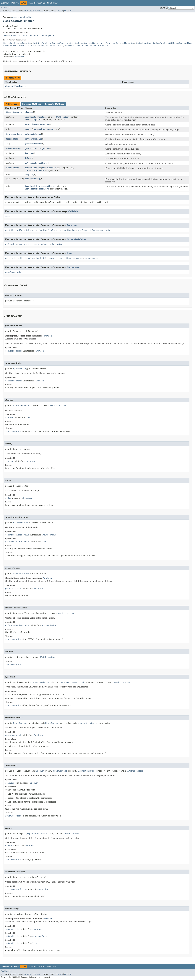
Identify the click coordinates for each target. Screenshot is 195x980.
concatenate (25, 244)
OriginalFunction (125, 43)
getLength (10, 258)
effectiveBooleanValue (37, 124)
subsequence (91, 258)
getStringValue (26, 258)
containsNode (41, 244)
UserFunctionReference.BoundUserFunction (87, 46)
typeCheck (30, 186)
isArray (29, 153)
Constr (27, 11)
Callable (7, 35)
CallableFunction (42, 43)
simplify (29, 175)
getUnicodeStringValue (37, 148)
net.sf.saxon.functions (23, 17)
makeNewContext (33, 168)
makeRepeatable (13, 272)
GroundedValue (31, 35)
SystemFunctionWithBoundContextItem (172, 43)
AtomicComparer (33, 120)
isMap (28, 158)
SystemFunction (144, 43)
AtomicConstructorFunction (17, 43)
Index (49, 3)
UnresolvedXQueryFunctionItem (47, 46)
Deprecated (40, 3)
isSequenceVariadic (100, 230)
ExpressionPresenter (44, 129)
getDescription (25, 230)
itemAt (60, 258)
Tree (31, 3)
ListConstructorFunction (102, 43)
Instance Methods (32, 104)
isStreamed (49, 258)
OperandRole (12, 139)
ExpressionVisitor (46, 186)
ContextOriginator (35, 170)
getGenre (83, 230)
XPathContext (62, 117)
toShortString (32, 179)
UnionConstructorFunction (16, 46)
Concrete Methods (55, 104)
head (38, 258)
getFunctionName (67, 230)
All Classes (6, 8)
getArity (10, 230)
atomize (29, 112)
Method (36, 11)
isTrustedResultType (36, 163)
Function (18, 35)
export (28, 129)
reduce (80, 258)
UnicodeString (13, 148)
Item (42, 35)
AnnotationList (14, 134)
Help (55, 3)
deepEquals (31, 117)
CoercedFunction (60, 43)
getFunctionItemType (46, 230)
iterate (70, 258)
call (8, 216)
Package (15, 3)
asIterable (11, 244)
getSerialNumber (33, 144)
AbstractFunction (14, 86)
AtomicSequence (14, 112)
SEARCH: (163, 8)
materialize (56, 244)
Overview (5, 3)
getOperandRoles (33, 139)
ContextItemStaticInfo (37, 189)
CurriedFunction (79, 43)
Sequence (50, 35)
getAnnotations (33, 134)
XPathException (58, 405)
